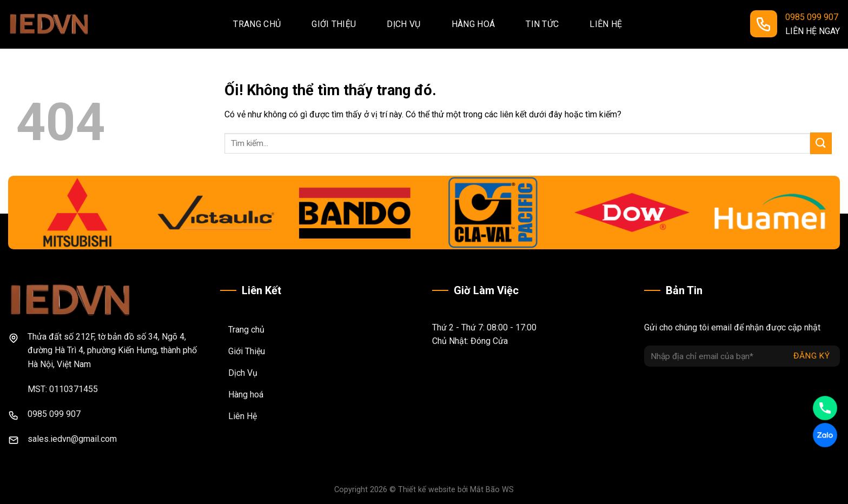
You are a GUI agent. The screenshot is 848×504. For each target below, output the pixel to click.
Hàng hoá (473, 24)
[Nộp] (821, 143)
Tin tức (542, 24)
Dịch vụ (403, 24)
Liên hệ (606, 24)
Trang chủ (257, 24)
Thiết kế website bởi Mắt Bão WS (456, 490)
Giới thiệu (334, 24)
